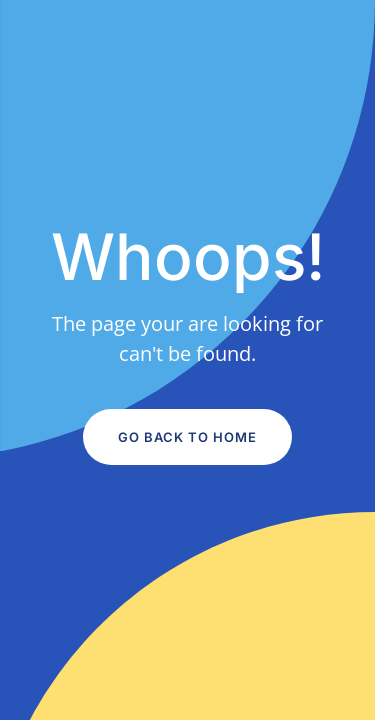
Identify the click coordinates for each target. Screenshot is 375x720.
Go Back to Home (187, 437)
